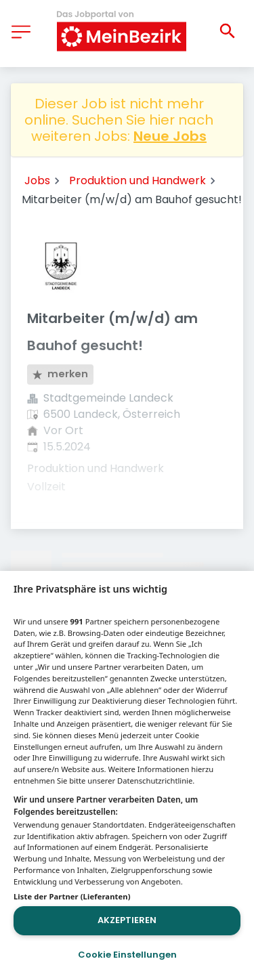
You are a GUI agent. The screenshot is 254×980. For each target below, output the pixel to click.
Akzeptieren (127, 920)
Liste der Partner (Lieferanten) (72, 896)
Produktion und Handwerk (137, 180)
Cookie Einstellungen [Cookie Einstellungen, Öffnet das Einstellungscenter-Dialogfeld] (127, 955)
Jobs (37, 180)
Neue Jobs (170, 136)
